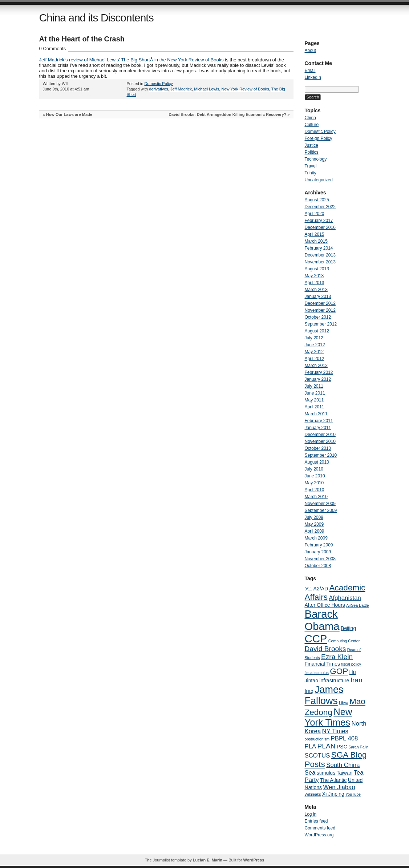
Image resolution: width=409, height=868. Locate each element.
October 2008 (318, 566)
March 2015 (316, 241)
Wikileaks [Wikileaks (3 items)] (313, 794)
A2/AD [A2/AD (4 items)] (321, 589)
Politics (312, 152)
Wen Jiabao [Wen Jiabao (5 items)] (339, 787)
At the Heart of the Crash (82, 39)
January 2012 (318, 379)
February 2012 (319, 372)
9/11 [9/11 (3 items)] (309, 589)
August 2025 (317, 200)
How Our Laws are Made (69, 114)
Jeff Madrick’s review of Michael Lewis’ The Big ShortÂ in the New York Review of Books (131, 60)
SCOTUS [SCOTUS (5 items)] (317, 756)
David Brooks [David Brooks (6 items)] (325, 649)
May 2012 (314, 352)
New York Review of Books (245, 89)
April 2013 (315, 283)
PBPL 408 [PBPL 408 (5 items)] (345, 738)
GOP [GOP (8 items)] (339, 671)
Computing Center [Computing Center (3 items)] (344, 641)
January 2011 (318, 428)
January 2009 (318, 552)
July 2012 (314, 338)
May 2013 (314, 276)
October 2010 (318, 448)
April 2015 (315, 234)
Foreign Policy (319, 138)
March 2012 (316, 366)
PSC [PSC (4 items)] (342, 747)
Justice (311, 145)
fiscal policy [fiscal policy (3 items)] (351, 664)
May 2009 (314, 524)
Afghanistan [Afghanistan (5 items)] (345, 598)
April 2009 (315, 531)
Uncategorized (319, 180)
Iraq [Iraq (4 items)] (309, 691)
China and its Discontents (96, 18)
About (310, 51)
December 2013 (320, 255)
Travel (311, 166)
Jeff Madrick (181, 89)
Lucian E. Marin (208, 860)
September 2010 (321, 455)
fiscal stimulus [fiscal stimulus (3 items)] (317, 673)
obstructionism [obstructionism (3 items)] (317, 739)
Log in (311, 814)
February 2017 (319, 221)
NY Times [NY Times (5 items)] (335, 731)
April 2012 (315, 359)
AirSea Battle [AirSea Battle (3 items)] (357, 605)
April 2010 (315, 490)
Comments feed (320, 828)
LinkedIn (313, 77)
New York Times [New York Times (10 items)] (329, 717)
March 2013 (316, 290)
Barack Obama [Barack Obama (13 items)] (322, 620)
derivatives (159, 89)
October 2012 (318, 317)
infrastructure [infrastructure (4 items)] (334, 681)
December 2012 (320, 303)
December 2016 (320, 227)
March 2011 (316, 414)
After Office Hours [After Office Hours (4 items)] (325, 605)
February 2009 (319, 545)
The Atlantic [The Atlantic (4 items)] (333, 780)
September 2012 (321, 324)
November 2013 (320, 262)
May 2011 (314, 400)
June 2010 (315, 476)
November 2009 (320, 504)
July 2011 (314, 386)
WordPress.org (319, 835)
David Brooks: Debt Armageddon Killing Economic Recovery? (227, 114)
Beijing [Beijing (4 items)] (348, 628)
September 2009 (321, 510)
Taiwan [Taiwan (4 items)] (345, 773)
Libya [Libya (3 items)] (343, 703)
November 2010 (320, 441)
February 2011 (319, 421)
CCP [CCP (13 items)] (316, 639)
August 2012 (317, 331)
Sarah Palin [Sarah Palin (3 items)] (358, 747)
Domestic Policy (158, 84)
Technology (316, 159)
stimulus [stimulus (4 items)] (326, 773)
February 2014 (319, 248)
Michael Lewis (206, 89)
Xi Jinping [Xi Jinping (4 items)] (333, 794)
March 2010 (316, 497)
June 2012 (315, 345)
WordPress (254, 860)
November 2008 (320, 559)
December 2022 (320, 207)
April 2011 (315, 407)
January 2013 (318, 296)
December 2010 (320, 435)
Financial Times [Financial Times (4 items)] (323, 664)
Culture (312, 125)
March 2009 (316, 538)
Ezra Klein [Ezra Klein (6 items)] (337, 657)
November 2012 (320, 310)
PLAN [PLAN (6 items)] (327, 746)
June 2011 (315, 393)
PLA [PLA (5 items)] (311, 746)
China (310, 118)
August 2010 (317, 462)
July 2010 (314, 469)
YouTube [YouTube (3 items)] (353, 794)
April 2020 (315, 214)
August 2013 (317, 269)
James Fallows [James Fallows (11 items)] (324, 695)
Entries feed (316, 821)
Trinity (311, 173)
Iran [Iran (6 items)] (357, 680)
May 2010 (314, 483)
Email (310, 70)
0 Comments (53, 49)
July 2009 (314, 517)
